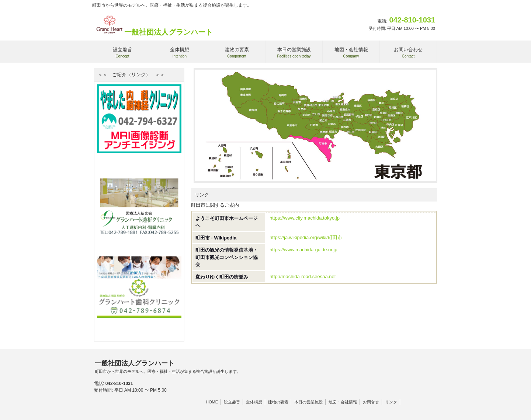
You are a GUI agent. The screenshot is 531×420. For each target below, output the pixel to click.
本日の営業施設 (308, 402)
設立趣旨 (232, 402)
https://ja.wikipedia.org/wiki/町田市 (306, 237)
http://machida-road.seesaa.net (303, 276)
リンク (391, 402)
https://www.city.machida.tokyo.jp (305, 218)
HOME (212, 402)
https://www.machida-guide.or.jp (303, 250)
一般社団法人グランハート (154, 32)
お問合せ (371, 402)
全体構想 (254, 402)
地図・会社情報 (343, 402)
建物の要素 (278, 402)
